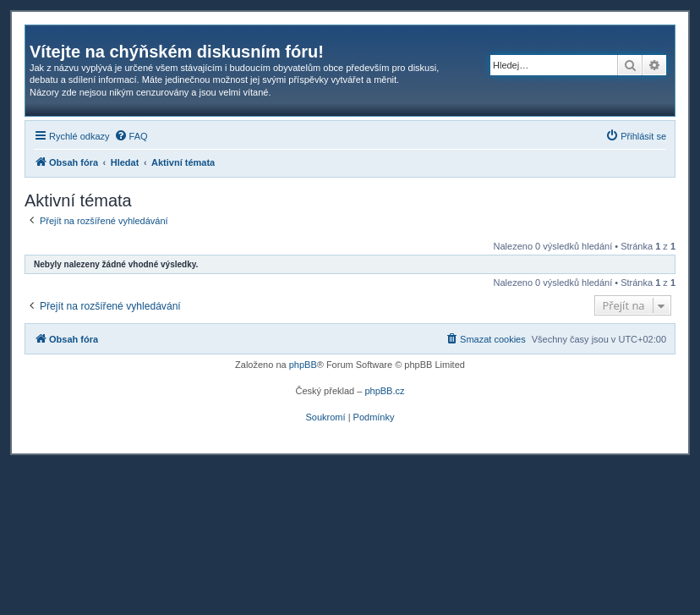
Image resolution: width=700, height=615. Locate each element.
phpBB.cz (384, 391)
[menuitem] (131, 136)
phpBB (303, 365)
